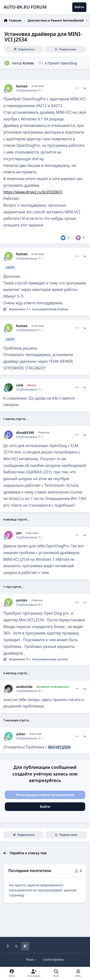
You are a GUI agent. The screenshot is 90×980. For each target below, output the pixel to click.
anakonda (24, 687)
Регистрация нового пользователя (45, 795)
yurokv (22, 600)
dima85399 (25, 433)
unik (20, 385)
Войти (45, 807)
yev (19, 533)
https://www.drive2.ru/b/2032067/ (33, 192)
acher (21, 734)
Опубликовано (30, 90)
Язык (32, 960)
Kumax (28, 63)
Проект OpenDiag (62, 63)
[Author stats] (85, 88)
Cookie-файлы (53, 960)
